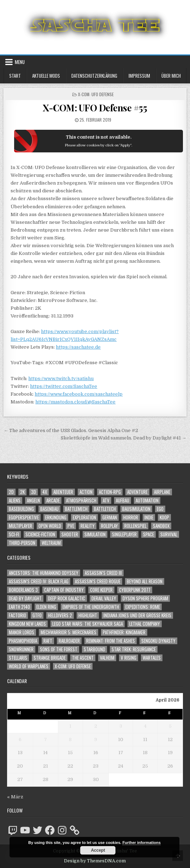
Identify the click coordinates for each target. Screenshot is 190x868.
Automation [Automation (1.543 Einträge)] (147, 500)
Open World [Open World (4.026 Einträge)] (50, 526)
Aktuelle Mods (46, 76)
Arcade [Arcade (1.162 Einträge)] (53, 500)
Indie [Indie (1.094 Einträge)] (149, 517)
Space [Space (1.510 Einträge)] (149, 534)
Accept (98, 850)
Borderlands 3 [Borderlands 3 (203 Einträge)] (23, 590)
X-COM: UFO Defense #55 (95, 108)
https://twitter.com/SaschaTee (64, 386)
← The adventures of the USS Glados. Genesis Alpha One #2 (71, 430)
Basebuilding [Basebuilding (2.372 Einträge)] (21, 509)
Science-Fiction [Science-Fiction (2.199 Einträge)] (40, 534)
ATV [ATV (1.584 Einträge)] (106, 500)
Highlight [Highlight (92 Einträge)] (88, 615)
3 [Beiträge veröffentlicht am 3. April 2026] (121, 726)
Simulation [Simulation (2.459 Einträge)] (95, 534)
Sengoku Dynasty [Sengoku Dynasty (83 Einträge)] (158, 641)
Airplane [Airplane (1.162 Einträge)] (162, 492)
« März (15, 797)
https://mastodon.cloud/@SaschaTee (75, 402)
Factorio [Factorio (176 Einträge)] (17, 615)
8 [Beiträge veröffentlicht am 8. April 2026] (70, 739)
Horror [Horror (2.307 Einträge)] (131, 517)
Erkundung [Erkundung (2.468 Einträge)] (56, 517)
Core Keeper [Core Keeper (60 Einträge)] (101, 590)
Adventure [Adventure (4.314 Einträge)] (137, 492)
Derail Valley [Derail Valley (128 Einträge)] (104, 598)
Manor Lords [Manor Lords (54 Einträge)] (22, 632)
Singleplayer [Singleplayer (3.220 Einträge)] (124, 534)
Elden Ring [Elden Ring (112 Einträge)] (46, 607)
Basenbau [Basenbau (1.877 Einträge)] (49, 509)
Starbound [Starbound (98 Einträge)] (94, 649)
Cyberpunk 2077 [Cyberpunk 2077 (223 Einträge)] (135, 590)
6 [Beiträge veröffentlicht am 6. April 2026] (20, 739)
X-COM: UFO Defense (96, 94)
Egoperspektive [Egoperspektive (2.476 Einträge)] (24, 517)
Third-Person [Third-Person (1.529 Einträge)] (22, 543)
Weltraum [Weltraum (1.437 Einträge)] (51, 543)
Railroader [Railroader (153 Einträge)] (69, 641)
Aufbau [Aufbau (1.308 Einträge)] (123, 500)
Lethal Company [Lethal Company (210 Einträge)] (145, 624)
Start (15, 76)
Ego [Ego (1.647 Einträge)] (160, 509)
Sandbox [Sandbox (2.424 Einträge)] (161, 526)
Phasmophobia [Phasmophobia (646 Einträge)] (23, 641)
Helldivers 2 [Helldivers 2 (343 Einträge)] (60, 615)
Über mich (171, 76)
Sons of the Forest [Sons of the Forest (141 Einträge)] (59, 649)
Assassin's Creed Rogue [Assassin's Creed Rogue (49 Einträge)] (98, 581)
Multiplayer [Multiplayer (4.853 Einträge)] (20, 526)
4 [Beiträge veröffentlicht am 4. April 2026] (145, 726)
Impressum (139, 76)
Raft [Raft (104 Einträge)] (48, 641)
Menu (20, 62)
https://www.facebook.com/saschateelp (79, 394)
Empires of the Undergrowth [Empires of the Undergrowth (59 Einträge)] (91, 607)
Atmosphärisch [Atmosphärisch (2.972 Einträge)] (81, 500)
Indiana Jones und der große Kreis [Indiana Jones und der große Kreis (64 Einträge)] (137, 615)
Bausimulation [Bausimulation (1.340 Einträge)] (136, 509)
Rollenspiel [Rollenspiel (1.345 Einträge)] (135, 526)
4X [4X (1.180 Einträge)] (45, 492)
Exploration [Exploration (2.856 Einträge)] (84, 517)
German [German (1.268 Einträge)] (110, 517)
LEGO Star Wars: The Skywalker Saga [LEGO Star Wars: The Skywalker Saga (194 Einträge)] (88, 624)
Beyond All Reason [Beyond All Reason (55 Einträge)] (145, 581)
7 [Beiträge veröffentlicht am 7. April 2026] (46, 739)
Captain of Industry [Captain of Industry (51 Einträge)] (64, 590)
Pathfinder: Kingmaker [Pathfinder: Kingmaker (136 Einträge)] (124, 632)
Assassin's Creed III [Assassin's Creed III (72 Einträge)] (103, 573)
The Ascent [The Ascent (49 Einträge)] (83, 658)
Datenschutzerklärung (94, 76)
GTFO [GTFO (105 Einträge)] (37, 615)
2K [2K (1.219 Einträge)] (22, 492)
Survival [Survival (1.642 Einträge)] (169, 534)
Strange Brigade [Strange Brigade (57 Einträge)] (50, 658)
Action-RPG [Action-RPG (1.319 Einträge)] (110, 492)
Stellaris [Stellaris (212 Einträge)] (18, 658)
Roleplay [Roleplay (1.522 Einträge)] (109, 526)
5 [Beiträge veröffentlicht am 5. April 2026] (170, 726)
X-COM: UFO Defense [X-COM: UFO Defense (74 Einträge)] (73, 666)
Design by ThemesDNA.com (95, 861)
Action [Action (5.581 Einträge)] (86, 492)
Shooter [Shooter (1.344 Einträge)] (70, 534)
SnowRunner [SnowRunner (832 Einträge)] (21, 649)
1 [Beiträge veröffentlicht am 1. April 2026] (70, 726)
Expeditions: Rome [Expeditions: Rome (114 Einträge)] (143, 607)
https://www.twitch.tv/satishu (61, 378)
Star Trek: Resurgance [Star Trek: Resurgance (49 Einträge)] (134, 649)
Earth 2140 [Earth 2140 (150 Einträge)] (19, 607)
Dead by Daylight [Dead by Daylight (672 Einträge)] (25, 598)
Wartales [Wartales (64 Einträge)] (152, 658)
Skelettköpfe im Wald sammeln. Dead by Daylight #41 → (124, 438)
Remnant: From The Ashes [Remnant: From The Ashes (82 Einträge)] (111, 641)
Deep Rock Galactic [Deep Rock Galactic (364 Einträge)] (67, 598)
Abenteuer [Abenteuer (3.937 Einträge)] (63, 492)
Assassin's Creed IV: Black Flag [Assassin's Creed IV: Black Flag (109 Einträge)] (39, 581)
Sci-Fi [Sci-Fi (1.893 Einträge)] (14, 534)
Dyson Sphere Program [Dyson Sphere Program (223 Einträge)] (145, 598)
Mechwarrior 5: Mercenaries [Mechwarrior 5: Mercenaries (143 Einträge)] (69, 632)
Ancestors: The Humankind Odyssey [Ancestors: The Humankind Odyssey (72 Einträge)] (44, 573)
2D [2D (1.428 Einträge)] (11, 492)
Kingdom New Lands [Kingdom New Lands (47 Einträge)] (27, 624)
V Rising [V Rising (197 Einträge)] (129, 658)
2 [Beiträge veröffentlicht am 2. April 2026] (96, 726)
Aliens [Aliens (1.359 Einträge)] (15, 500)
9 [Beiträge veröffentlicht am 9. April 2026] (96, 739)
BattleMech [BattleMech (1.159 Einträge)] (76, 509)
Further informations (142, 843)
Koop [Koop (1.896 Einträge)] (164, 517)
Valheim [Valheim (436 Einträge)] (107, 658)
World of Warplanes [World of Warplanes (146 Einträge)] (29, 666)
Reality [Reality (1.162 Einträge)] (88, 526)
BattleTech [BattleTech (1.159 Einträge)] (105, 509)
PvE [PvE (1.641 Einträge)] (71, 526)
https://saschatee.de (78, 347)
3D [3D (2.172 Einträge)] (34, 492)
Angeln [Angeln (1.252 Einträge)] (33, 500)
